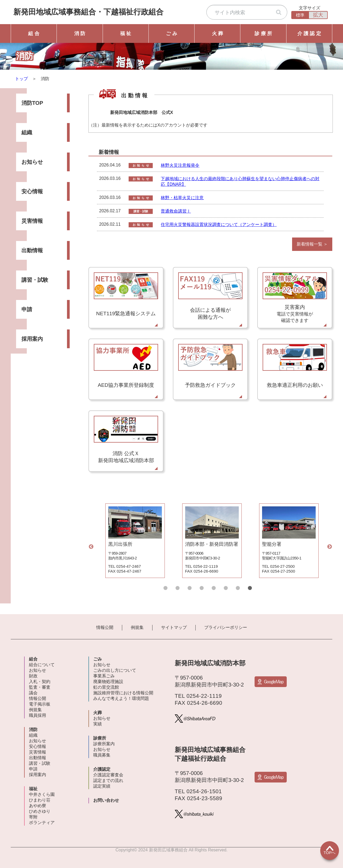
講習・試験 (35, 280)
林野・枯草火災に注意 (182, 198)
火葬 (98, 713)
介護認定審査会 (108, 775)
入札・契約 (40, 682)
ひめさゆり (40, 811)
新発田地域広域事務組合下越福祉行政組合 (88, 12)
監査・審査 (40, 687)
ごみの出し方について (115, 670)
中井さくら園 (42, 794)
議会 (33, 693)
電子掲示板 (40, 704)
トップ (21, 79)
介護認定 (102, 769)
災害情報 (32, 221)
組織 (27, 132)
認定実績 (102, 786)
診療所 (100, 738)
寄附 (33, 817)
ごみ (98, 659)
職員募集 (102, 755)
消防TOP (32, 103)
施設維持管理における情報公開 (123, 693)
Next (330, 547)
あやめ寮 (38, 806)
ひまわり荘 (40, 800)
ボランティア (42, 823)
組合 (33, 659)
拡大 (318, 15)
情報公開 (105, 627)
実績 (98, 724)
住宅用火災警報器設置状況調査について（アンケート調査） (219, 225)
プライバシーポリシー (226, 627)
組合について (42, 665)
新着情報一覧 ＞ (312, 244)
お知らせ (32, 162)
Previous (91, 547)
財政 (33, 676)
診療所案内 (104, 744)
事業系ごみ (104, 676)
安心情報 (32, 191)
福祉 (33, 789)
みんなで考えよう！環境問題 (121, 698)
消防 (33, 730)
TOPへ (330, 850)
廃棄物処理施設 (108, 682)
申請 (27, 309)
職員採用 (38, 715)
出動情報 (32, 250)
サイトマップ (174, 627)
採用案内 (32, 339)
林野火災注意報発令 (180, 165)
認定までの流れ (108, 780)
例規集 (137, 627)
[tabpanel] (135, 541)
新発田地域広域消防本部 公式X (142, 112)
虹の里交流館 (106, 687)
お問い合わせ (106, 800)
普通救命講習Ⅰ (176, 211)
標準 (300, 15)
